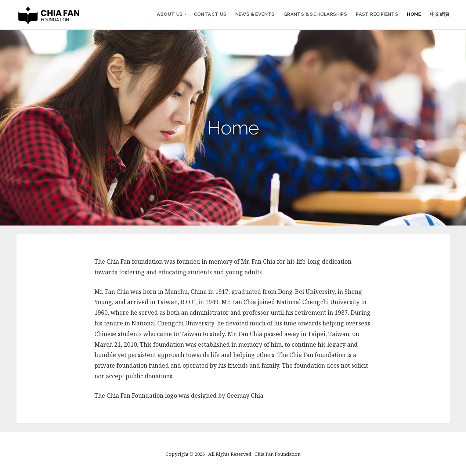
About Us (170, 14)
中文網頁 (440, 14)
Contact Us (210, 14)
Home (414, 14)
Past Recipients (377, 14)
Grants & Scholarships (315, 14)
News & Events (255, 14)
